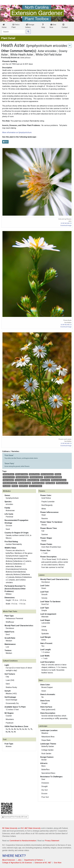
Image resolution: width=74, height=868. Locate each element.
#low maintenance (47, 474)
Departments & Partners (34, 860)
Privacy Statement (52, 841)
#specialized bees (22, 477)
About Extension (9, 860)
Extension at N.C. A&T (43, 863)
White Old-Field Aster (49, 55)
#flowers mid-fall (62, 483)
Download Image (66, 225)
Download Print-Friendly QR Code (15, 817)
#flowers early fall (38, 483)
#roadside (7, 486)
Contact (65, 26)
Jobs (20, 860)
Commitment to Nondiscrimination (23, 841)
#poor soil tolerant (35, 486)
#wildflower (23, 486)
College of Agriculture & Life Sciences (17, 863)
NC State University (10, 828)
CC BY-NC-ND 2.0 (66, 223)
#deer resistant (8, 480)
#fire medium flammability (53, 477)
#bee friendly (50, 483)
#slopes (58, 474)
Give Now (53, 26)
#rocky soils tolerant (10, 483)
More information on (17, 132)
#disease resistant (36, 477)
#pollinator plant (33, 480)
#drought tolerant (22, 474)
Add (5, 142)
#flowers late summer (59, 480)
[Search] (13, 32)
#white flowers (34, 474)
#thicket (15, 486)
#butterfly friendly (25, 483)
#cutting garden (21, 480)
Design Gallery (30, 26)
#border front (45, 480)
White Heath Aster (22, 55)
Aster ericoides (47, 51)
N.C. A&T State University (31, 828)
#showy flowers (8, 474)
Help (43, 26)
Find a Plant (15, 26)
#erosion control (9, 477)
